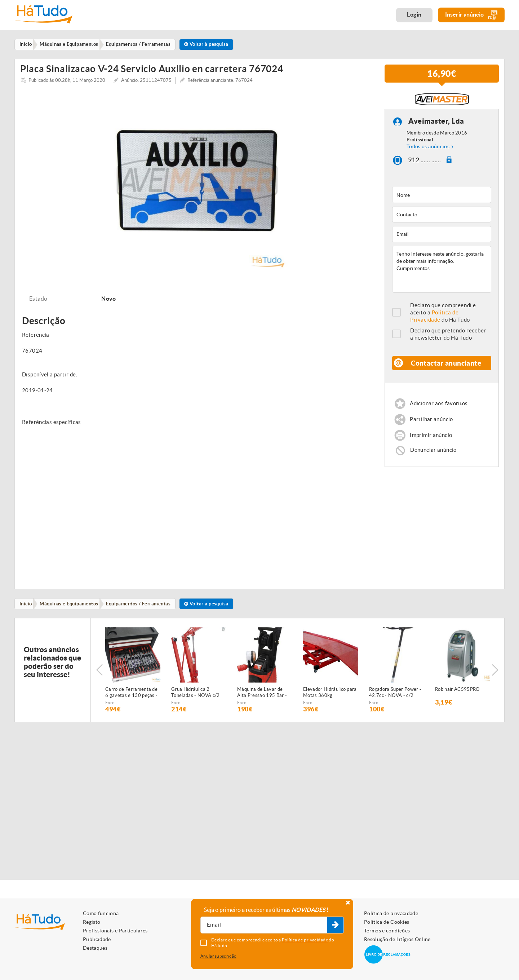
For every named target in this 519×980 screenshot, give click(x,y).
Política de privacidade (391, 913)
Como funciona (101, 913)
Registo (92, 922)
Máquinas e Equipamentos (71, 609)
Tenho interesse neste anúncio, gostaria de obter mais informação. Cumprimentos (442, 273)
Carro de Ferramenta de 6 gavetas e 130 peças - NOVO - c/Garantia (131, 699)
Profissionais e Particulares (115, 931)
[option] (197, 184)
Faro (110, 709)
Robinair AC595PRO (457, 695)
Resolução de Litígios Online (397, 939)
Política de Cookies (387, 922)
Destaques (95, 948)
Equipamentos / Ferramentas (142, 609)
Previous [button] (99, 676)
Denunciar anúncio (434, 455)
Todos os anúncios (428, 151)
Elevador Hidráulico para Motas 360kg (330, 698)
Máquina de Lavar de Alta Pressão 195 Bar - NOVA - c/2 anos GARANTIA (262, 699)
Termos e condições (387, 931)
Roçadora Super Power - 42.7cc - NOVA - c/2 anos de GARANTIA (395, 699)
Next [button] (496, 676)
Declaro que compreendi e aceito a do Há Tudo (443, 316)
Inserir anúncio (471, 15)
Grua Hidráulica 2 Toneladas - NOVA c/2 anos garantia (196, 699)
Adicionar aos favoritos (439, 408)
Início (27, 609)
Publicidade (97, 939)
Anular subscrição (218, 956)
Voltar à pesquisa (212, 45)
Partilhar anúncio (432, 424)
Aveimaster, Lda (436, 125)
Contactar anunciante (446, 367)
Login (414, 14)
